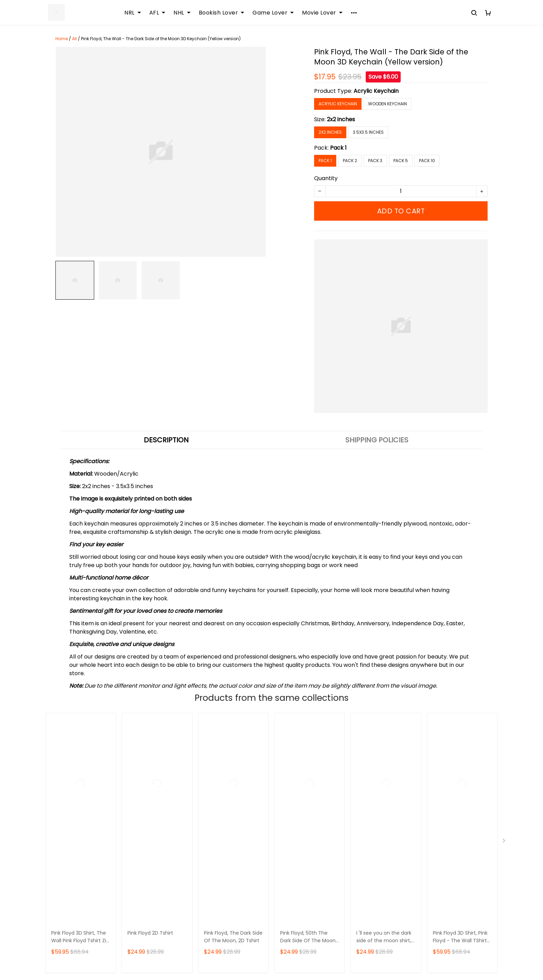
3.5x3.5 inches (368, 132)
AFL (157, 13)
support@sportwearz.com (79, 924)
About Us (211, 770)
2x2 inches (341, 119)
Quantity (326, 178)
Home (62, 39)
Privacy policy (374, 817)
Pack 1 (338, 148)
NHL (182, 13)
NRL (133, 13)
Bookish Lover (222, 13)
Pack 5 (401, 161)
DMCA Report (389, 949)
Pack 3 (375, 161)
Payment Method (379, 805)
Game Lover (273, 13)
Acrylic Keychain (376, 91)
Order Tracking (220, 817)
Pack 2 (350, 161)
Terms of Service (378, 793)
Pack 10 (427, 161)
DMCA (207, 829)
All (74, 39)
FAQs (206, 793)
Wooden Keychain (388, 104)
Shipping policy (376, 770)
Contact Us (214, 782)
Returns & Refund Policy (388, 782)
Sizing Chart (215, 805)
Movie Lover (322, 13)
